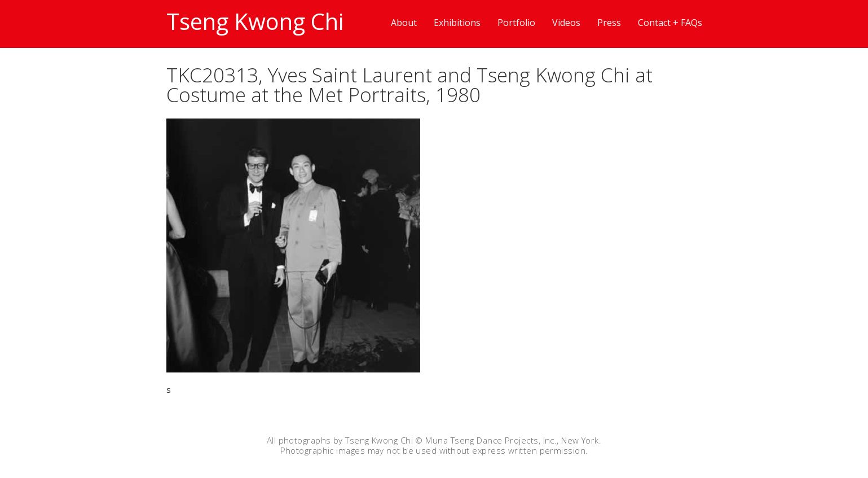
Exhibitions (457, 23)
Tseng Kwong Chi (255, 21)
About (404, 23)
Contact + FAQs (670, 23)
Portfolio (516, 23)
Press (609, 23)
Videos (566, 23)
